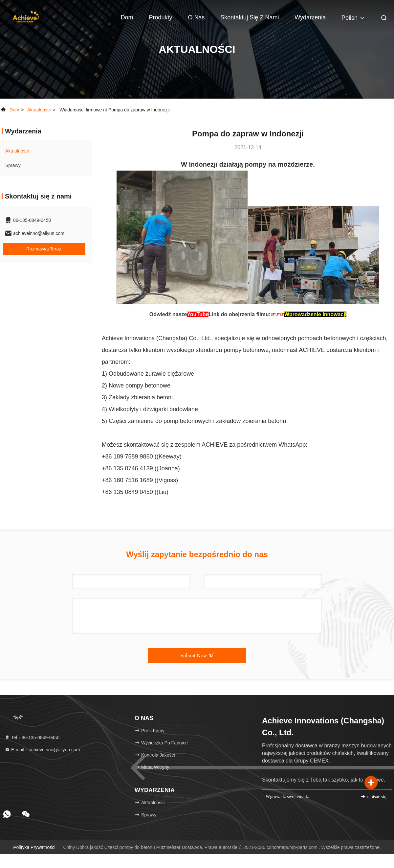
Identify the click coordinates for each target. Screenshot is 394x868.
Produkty (160, 17)
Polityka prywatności (34, 847)
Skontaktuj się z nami (250, 17)
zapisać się (373, 797)
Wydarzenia (310, 17)
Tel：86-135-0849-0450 (32, 738)
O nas (196, 17)
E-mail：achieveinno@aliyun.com (42, 750)
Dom (127, 17)
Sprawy (13, 165)
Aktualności (39, 110)
